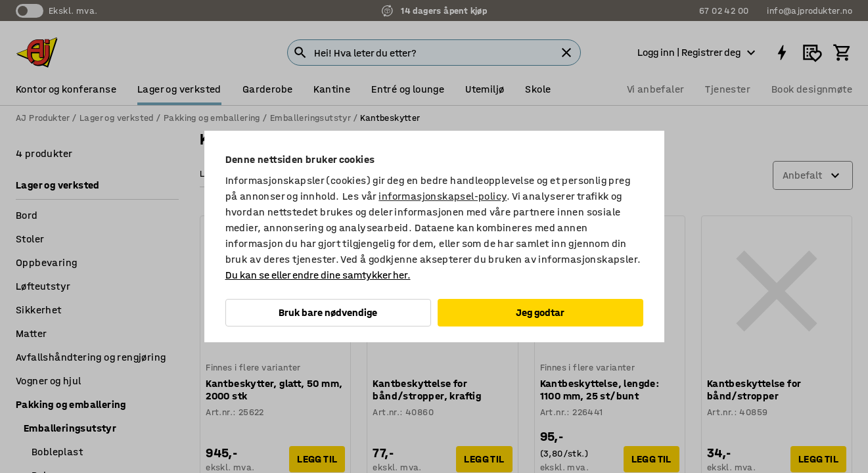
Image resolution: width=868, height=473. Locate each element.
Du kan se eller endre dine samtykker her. (318, 275)
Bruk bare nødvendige (328, 312)
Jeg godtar (540, 312)
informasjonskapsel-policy (443, 196)
